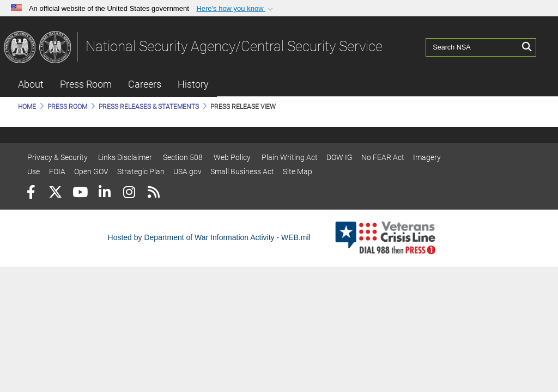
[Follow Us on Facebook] (31, 194)
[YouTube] (80, 194)
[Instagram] (129, 194)
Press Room (86, 84)
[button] (236, 9)
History (193, 84)
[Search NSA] (472, 46)
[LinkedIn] (104, 194)
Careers (145, 84)
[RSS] (153, 194)
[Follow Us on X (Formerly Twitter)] (55, 194)
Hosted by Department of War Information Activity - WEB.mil (209, 237)
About (31, 84)
